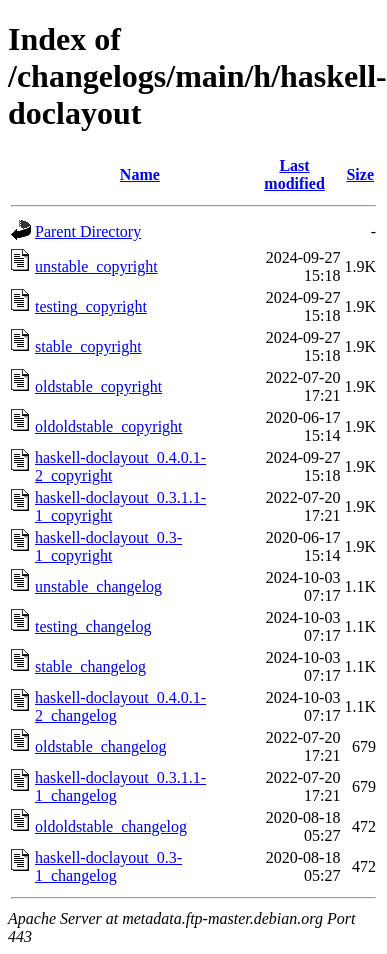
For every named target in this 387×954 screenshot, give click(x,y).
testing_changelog (93, 626)
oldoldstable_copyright (109, 426)
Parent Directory (88, 231)
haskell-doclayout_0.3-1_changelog (108, 866)
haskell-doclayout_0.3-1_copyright (108, 546)
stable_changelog (90, 666)
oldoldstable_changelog (111, 826)
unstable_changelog (98, 586)
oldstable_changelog (101, 746)
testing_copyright (91, 306)
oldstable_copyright (98, 386)
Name (140, 174)
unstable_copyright (96, 266)
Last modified (294, 174)
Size (360, 174)
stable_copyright (88, 346)
